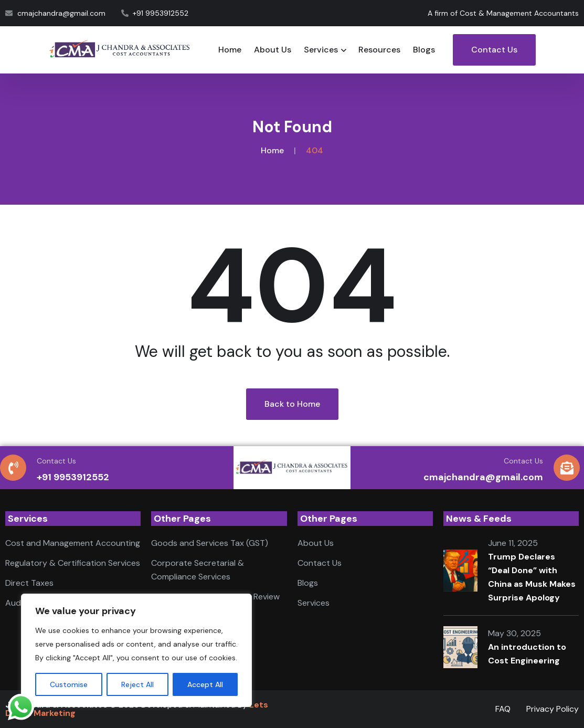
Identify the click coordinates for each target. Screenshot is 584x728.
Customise (69, 684)
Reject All (137, 684)
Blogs (424, 50)
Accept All (205, 684)
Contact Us (494, 50)
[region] (136, 650)
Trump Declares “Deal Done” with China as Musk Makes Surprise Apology (532, 577)
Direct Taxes (29, 583)
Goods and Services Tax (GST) (210, 543)
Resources (379, 50)
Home (230, 50)
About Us (273, 50)
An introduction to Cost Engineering (527, 654)
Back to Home (292, 404)
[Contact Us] (13, 468)
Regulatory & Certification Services (73, 563)
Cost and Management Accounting (73, 543)
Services (321, 50)
